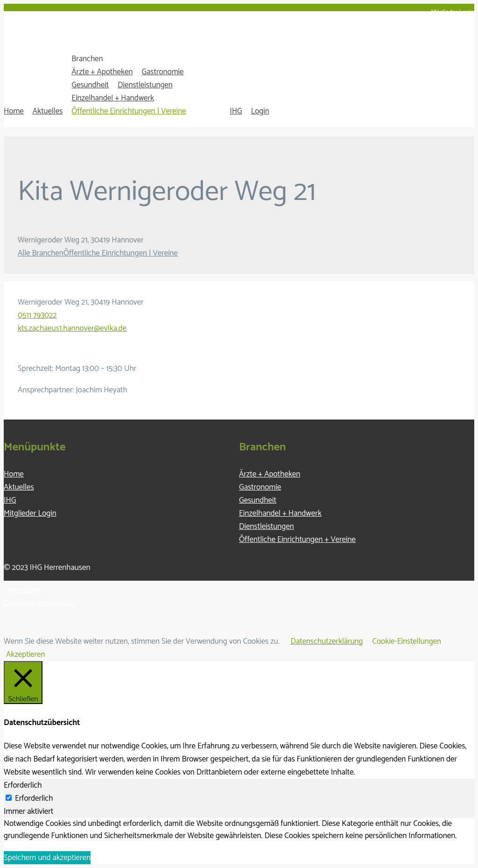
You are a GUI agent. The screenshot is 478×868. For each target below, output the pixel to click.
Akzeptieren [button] (26, 655)
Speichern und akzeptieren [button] (47, 858)
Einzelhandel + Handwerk (113, 98)
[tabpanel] (239, 830)
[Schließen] (23, 683)
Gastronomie (162, 72)
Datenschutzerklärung (40, 603)
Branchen (87, 59)
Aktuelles (48, 111)
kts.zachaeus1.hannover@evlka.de (72, 328)
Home (14, 111)
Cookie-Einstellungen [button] (407, 641)
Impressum (22, 590)
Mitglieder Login (453, 12)
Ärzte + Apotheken (102, 72)
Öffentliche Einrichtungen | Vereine (129, 111)
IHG (236, 111)
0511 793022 (37, 315)
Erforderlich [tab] (23, 785)
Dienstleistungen (145, 85)
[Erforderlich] (9, 798)
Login (260, 111)
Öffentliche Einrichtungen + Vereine (297, 540)
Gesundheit (90, 85)
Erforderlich (34, 798)
